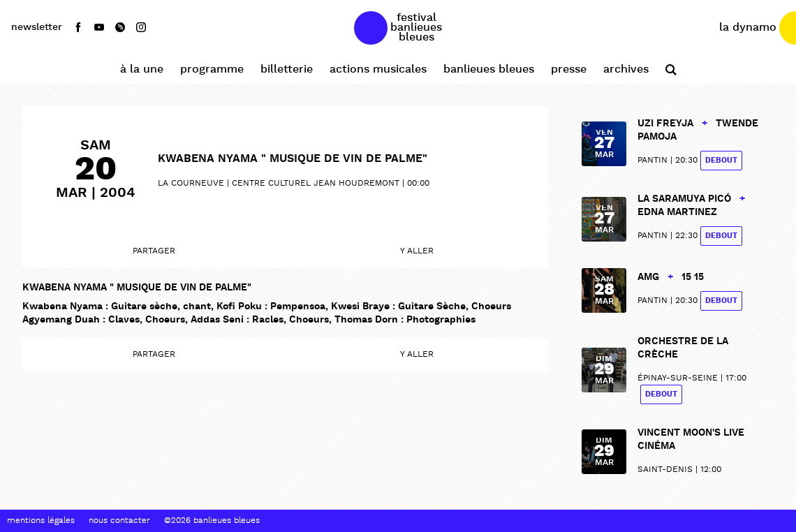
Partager (154, 251)
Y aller (417, 251)
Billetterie (287, 69)
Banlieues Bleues (489, 69)
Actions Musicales (378, 69)
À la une (142, 69)
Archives (626, 69)
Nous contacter (119, 521)
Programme (212, 69)
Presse (569, 69)
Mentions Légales (41, 521)
